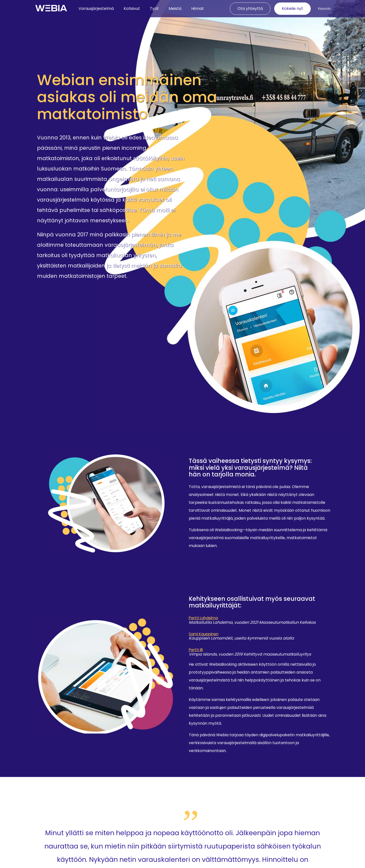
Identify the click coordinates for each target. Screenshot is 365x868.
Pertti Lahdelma (204, 619)
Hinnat (198, 9)
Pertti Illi (197, 651)
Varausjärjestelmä (96, 9)
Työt (154, 9)
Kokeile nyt (292, 9)
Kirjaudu (324, 9)
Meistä (175, 9)
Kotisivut (132, 9)
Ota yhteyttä (250, 9)
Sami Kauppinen (204, 635)
